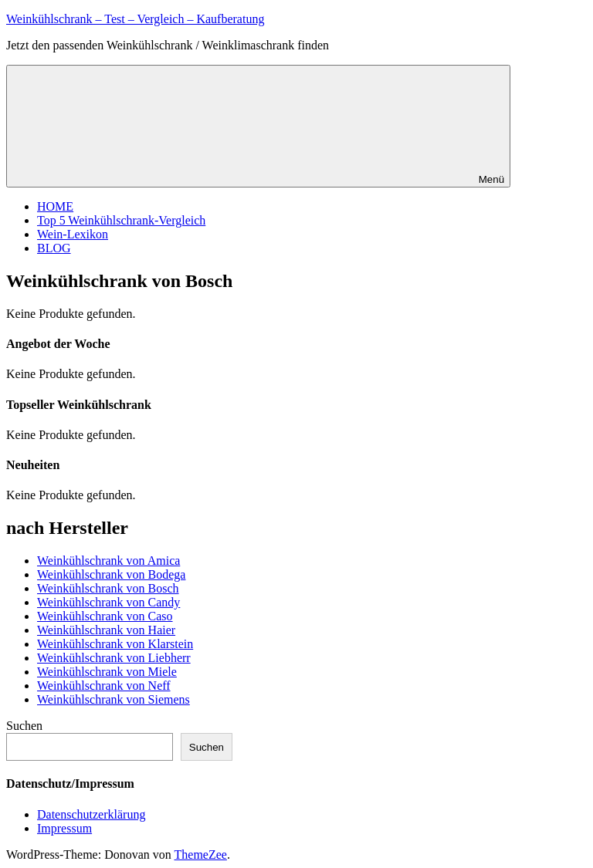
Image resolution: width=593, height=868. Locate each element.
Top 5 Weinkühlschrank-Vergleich (121, 220)
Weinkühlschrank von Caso (105, 616)
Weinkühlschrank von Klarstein (115, 644)
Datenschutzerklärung (91, 814)
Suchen (24, 726)
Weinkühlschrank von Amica (108, 561)
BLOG (54, 248)
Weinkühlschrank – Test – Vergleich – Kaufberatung (135, 19)
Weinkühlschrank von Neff (104, 686)
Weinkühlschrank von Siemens (114, 699)
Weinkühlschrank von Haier (106, 630)
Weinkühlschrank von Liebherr (114, 658)
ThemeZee (201, 854)
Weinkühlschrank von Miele (107, 672)
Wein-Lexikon (73, 234)
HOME (55, 206)
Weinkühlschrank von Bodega (111, 574)
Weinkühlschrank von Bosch (108, 588)
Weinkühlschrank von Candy (108, 602)
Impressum (64, 828)
